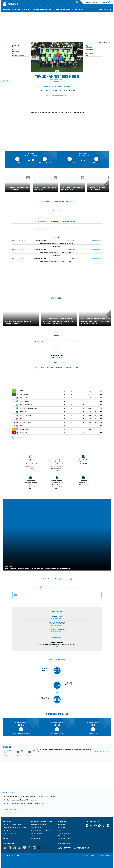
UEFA (13, 855)
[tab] (43, 222)
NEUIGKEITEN (27, 10)
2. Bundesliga (62, 827)
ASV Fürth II (22, 426)
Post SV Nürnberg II (24, 394)
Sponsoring (7, 830)
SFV (4, 855)
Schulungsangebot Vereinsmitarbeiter (42, 830)
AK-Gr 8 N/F (88, 47)
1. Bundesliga (62, 825)
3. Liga (60, 830)
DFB (8, 855)
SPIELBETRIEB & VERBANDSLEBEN (43, 10)
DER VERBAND (79, 10)
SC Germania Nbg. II (24, 398)
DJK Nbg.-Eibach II (24, 429)
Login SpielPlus (35, 839)
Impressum (108, 855)
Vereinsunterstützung (9, 833)
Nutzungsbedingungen (88, 855)
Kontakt (5, 839)
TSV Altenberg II (23, 391)
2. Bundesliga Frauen (64, 839)
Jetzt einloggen (104, 3)
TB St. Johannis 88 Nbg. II (25, 422)
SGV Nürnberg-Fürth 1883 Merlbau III (28, 408)
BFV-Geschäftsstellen (37, 833)
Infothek (95, 3)
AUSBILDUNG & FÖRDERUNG (64, 10)
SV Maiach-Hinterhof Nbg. (26, 415)
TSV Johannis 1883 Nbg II (26, 405)
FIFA (18, 855)
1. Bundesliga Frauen (64, 836)
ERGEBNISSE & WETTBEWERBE (12, 10)
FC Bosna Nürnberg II (25, 433)
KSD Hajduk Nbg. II (24, 412)
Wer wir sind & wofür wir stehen (13, 825)
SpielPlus (88, 3)
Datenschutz (99, 855)
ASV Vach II (22, 419)
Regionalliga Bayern (64, 833)
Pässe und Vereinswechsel (38, 825)
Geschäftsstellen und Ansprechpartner (14, 827)
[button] (4, 81)
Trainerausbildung (36, 827)
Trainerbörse (34, 836)
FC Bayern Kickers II (24, 401)
